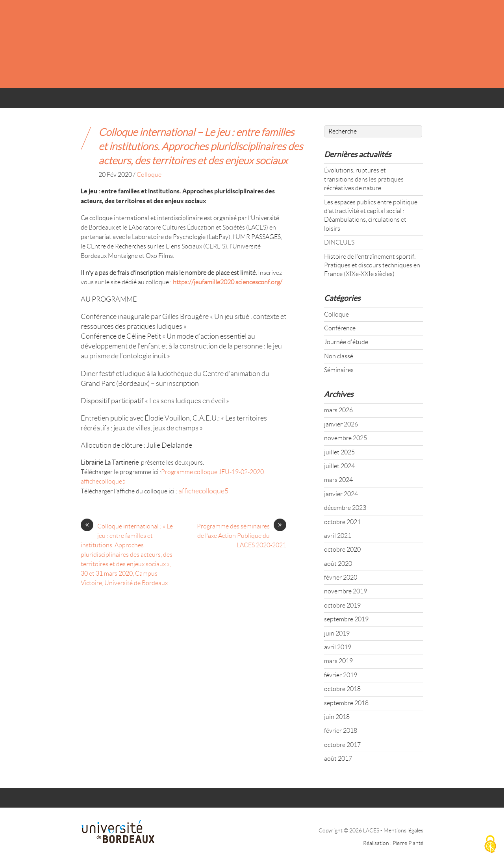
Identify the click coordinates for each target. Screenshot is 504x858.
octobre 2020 (342, 549)
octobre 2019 (342, 605)
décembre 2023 (345, 508)
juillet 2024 (339, 466)
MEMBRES (244, 101)
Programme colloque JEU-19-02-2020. (213, 472)
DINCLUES (339, 242)
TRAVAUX (296, 101)
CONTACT (349, 101)
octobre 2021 (342, 522)
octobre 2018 (342, 689)
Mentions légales (403, 830)
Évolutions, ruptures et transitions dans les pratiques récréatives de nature (364, 179)
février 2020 (341, 577)
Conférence (340, 328)
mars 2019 (338, 661)
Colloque (149, 175)
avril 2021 (338, 536)
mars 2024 (338, 480)
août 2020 (338, 564)
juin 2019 (337, 633)
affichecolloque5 (103, 481)
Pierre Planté (408, 843)
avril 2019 (338, 647)
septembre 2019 (346, 619)
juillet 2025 (339, 452)
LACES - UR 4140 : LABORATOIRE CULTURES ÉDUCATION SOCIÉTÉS (244, 44)
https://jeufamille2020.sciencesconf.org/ (228, 282)
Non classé (339, 356)
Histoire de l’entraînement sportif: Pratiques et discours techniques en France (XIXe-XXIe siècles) (372, 265)
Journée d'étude (346, 342)
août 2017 (338, 759)
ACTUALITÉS (148, 101)
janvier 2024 (341, 494)
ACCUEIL (99, 101)
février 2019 (341, 675)
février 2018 (341, 731)
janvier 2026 (341, 424)
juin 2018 (337, 717)
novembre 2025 (346, 438)
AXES (198, 101)
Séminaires (339, 370)
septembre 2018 (346, 703)
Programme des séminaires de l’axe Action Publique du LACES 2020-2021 (242, 535)
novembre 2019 (346, 591)
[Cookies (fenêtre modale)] (490, 845)
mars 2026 (338, 410)
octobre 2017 (342, 745)
